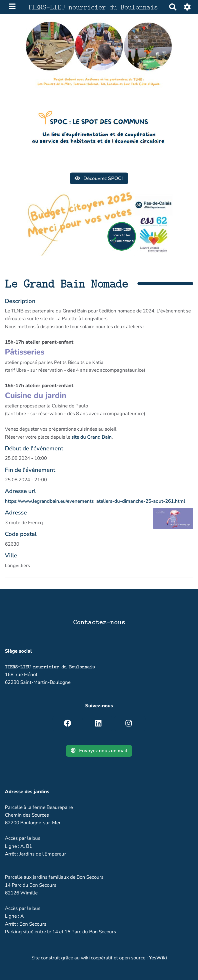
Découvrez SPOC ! (99, 178)
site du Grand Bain (92, 437)
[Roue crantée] (188, 7)
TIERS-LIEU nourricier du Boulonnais (50, 667)
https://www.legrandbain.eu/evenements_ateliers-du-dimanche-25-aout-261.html (95, 501)
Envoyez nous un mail (99, 751)
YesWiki (158, 958)
